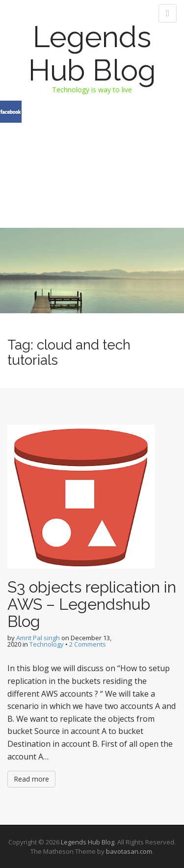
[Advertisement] (92, 154)
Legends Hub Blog (92, 54)
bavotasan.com (129, 851)
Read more (31, 779)
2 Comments (88, 644)
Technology (47, 644)
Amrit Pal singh (38, 638)
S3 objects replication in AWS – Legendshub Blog (92, 604)
